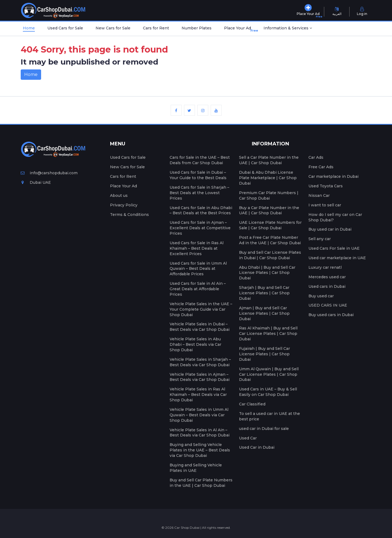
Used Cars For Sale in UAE (334, 248)
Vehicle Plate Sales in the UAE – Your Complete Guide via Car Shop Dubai (201, 309)
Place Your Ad (239, 29)
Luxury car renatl (325, 267)
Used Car (248, 438)
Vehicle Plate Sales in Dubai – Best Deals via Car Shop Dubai (200, 327)
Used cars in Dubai (327, 286)
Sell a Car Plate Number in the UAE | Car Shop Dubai (269, 160)
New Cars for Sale (113, 28)
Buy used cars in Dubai (331, 315)
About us (119, 195)
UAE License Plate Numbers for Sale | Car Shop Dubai (270, 225)
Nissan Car (319, 195)
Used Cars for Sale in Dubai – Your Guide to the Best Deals (198, 175)
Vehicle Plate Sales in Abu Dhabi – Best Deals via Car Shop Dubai (195, 344)
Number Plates (197, 28)
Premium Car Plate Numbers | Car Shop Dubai (269, 195)
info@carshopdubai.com (49, 173)
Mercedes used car (327, 277)
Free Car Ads (321, 167)
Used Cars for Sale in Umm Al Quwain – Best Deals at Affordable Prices (198, 269)
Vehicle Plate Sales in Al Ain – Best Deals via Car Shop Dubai (200, 433)
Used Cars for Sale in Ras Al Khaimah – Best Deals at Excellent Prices (197, 248)
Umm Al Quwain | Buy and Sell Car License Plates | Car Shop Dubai (269, 374)
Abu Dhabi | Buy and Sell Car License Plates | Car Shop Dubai (267, 273)
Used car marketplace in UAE (337, 258)
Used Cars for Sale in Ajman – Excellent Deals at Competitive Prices (200, 228)
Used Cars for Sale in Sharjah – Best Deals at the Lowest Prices (199, 193)
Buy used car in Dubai (330, 229)
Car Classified (252, 404)
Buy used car (321, 296)
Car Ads (316, 157)
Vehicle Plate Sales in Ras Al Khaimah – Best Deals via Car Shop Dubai (198, 395)
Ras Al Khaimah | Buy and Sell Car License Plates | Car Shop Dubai (268, 334)
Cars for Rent (156, 28)
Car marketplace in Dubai (333, 176)
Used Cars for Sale (65, 28)
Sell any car (320, 239)
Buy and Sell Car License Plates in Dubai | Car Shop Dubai (270, 255)
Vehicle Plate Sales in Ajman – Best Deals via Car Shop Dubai (200, 377)
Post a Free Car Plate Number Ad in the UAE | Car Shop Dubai (270, 240)
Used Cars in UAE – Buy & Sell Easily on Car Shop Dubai (268, 392)
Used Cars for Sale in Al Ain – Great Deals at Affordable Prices (198, 289)
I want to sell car (325, 205)
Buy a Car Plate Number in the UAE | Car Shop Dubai (269, 210)
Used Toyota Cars (326, 186)
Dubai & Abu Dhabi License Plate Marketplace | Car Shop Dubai (268, 178)
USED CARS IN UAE (328, 305)
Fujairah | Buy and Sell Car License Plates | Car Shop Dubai (264, 354)
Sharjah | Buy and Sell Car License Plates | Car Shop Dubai (264, 293)
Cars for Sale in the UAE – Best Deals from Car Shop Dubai (200, 160)
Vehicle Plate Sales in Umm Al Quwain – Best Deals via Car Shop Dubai (199, 415)
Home (29, 28)
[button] (288, 29)
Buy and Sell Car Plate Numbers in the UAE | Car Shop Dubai (201, 483)
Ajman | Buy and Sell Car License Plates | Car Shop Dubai (264, 313)
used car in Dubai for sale (264, 429)
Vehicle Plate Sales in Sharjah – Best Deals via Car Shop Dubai (200, 362)
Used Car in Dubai (257, 447)
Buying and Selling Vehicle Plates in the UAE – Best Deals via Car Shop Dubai (200, 450)
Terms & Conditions (129, 215)
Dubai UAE (36, 182)
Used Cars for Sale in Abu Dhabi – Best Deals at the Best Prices (201, 210)
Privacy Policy (124, 205)
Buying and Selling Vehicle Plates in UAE (196, 468)
